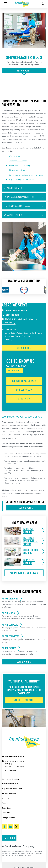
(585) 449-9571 (10, 315)
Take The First (24, 700)
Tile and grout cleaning (18, 170)
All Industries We (24, 573)
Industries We (24, 381)
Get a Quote (7, 808)
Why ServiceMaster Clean (12, 789)
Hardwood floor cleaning (19, 161)
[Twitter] (16, 827)
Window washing (16, 156)
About (24, 399)
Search (9, 838)
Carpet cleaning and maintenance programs (26, 175)
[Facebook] (4, 827)
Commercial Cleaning (10, 779)
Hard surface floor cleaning (20, 166)
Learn (24, 662)
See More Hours (8, 323)
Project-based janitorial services (21, 180)
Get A (24, 71)
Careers (5, 803)
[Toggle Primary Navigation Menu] (5, 4)
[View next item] (43, 289)
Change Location (8, 818)
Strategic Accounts (9, 793)
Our (24, 390)
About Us (6, 798)
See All (8, 340)
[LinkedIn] (10, 827)
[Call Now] (43, 4)
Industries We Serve (10, 784)
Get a (24, 348)
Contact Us (6, 813)
